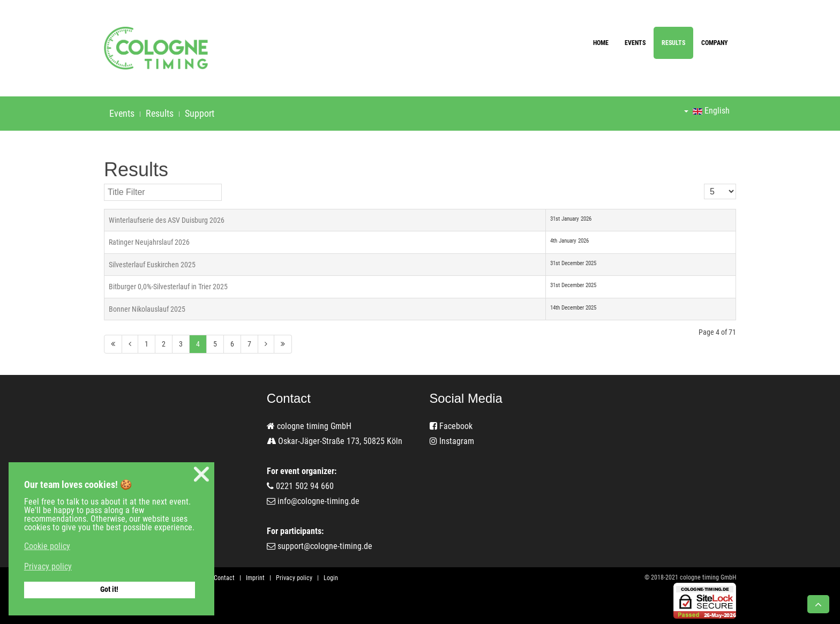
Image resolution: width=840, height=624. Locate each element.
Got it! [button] (109, 589)
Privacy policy (294, 578)
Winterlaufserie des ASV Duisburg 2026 (167, 220)
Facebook (451, 426)
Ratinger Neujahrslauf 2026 (149, 242)
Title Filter (104, 184)
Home (601, 43)
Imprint (255, 578)
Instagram (452, 441)
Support (200, 113)
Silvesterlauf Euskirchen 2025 (152, 265)
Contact (224, 578)
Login (331, 578)
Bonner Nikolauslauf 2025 (147, 309)
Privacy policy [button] (48, 566)
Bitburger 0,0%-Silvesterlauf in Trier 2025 (168, 287)
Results (673, 43)
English (707, 111)
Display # (704, 184)
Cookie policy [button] (47, 546)
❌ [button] (201, 474)
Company (715, 43)
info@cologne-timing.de (318, 501)
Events (635, 43)
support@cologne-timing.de (325, 546)
